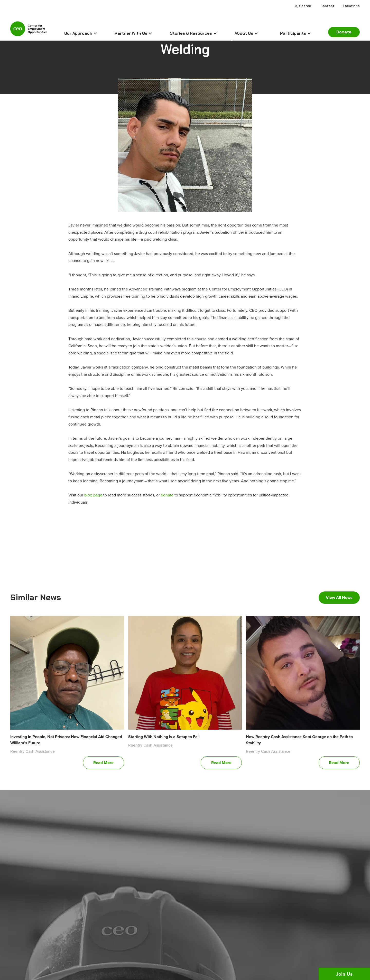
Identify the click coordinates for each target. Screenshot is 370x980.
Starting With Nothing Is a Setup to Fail (164, 737)
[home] (29, 31)
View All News (339, 597)
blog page (93, 495)
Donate (344, 32)
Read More (103, 763)
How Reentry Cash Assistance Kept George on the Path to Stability (299, 740)
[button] (81, 33)
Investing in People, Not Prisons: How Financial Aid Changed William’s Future (66, 740)
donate (167, 495)
